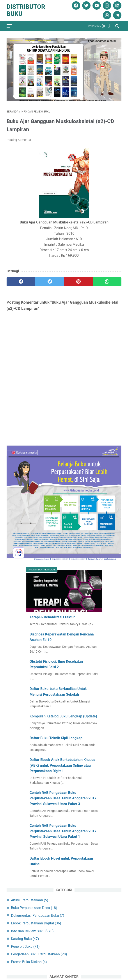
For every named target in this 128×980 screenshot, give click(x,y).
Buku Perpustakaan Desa (34, 908)
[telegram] (117, 15)
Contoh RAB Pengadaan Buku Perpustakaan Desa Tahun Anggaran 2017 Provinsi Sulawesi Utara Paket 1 (63, 831)
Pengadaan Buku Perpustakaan (39, 954)
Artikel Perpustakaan (30, 900)
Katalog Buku (25, 939)
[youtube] (96, 5)
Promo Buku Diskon (29, 962)
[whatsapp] (106, 15)
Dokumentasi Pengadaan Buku (38, 916)
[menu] (9, 26)
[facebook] (76, 5)
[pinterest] (78, 282)
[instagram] (106, 5)
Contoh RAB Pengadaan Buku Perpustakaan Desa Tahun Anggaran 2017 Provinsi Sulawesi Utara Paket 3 (63, 798)
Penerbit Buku (25, 946)
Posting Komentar (19, 140)
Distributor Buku (26, 10)
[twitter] (86, 5)
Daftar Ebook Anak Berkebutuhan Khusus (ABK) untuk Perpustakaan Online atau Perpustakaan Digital (62, 765)
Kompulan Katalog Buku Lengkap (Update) (63, 716)
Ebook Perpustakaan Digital (36, 923)
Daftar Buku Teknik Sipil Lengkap (56, 738)
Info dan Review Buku (32, 931)
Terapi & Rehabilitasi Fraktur (52, 617)
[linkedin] (117, 5)
